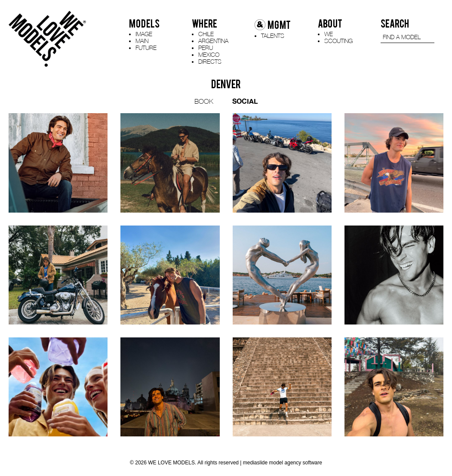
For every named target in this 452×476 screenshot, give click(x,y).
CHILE (206, 34)
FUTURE (146, 48)
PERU (206, 48)
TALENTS (273, 36)
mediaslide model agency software (283, 463)
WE (329, 34)
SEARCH (395, 24)
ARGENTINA (213, 41)
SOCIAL (245, 101)
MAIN (142, 41)
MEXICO (209, 54)
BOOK (204, 101)
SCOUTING (338, 41)
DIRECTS (210, 61)
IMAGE (144, 34)
